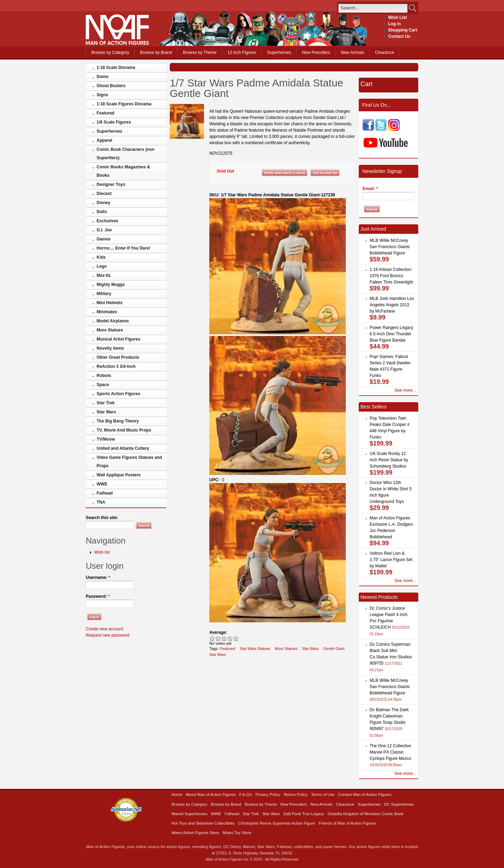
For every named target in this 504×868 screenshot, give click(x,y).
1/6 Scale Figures (114, 122)
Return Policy (296, 794)
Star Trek (106, 403)
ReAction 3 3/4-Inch (116, 366)
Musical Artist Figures (118, 339)
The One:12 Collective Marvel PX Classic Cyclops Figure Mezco (390, 752)
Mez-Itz (104, 275)
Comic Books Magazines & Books (123, 171)
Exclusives (107, 221)
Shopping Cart (403, 30)
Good (224, 638)
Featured (106, 113)
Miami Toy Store (237, 833)
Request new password (108, 635)
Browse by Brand (156, 52)
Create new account (104, 629)
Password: (98, 596)
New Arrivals (353, 52)
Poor (212, 638)
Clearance (384, 52)
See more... (405, 390)
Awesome (236, 638)
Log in (394, 24)
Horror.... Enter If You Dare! (124, 248)
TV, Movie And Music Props (124, 430)
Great (230, 638)
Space (103, 385)
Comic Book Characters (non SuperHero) (125, 154)
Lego (102, 266)
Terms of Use (323, 794)
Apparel (104, 140)
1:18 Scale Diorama (116, 68)
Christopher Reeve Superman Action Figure (276, 823)
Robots (104, 376)
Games (104, 239)
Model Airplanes (113, 321)
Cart (366, 84)
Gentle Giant (334, 649)
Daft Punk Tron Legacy (304, 814)
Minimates (107, 312)
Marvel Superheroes (190, 814)
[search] (373, 8)
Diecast (104, 194)
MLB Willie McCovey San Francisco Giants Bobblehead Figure (390, 247)
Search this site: (102, 518)
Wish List (397, 17)
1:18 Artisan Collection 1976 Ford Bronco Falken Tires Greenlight (391, 276)
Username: (98, 577)
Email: (370, 189)
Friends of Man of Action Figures (348, 823)
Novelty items (110, 348)
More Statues (110, 330)
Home (177, 794)
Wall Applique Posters (119, 475)
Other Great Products (118, 357)
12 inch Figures (242, 52)
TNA (101, 502)
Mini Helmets (110, 303)
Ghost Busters (111, 86)
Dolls (102, 212)
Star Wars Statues (255, 649)
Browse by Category (110, 52)
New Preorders (316, 52)
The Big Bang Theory (118, 421)
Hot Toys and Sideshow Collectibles (203, 823)
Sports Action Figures (118, 394)
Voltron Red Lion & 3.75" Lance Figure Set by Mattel (391, 560)
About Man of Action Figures (211, 794)
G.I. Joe (104, 230)
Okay (218, 638)
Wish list (102, 552)
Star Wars (106, 412)
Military (104, 294)
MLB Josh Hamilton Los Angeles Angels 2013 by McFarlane (392, 305)
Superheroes (279, 52)
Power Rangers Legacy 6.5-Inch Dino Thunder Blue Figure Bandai (391, 334)
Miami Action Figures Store (195, 833)
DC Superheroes (399, 804)
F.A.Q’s (246, 794)
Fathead (105, 493)
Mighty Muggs (111, 285)
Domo (103, 77)
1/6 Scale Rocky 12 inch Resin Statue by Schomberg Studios (389, 460)
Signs (102, 95)
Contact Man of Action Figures (365, 794)
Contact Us (399, 36)
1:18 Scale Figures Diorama (124, 104)
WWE (102, 484)
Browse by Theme (200, 52)
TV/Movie (106, 439)
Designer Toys (111, 184)
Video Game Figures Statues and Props (129, 462)
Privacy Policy (268, 794)
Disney (103, 203)
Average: (218, 632)
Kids (101, 257)
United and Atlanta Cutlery (123, 448)
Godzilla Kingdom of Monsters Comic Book (366, 814)
